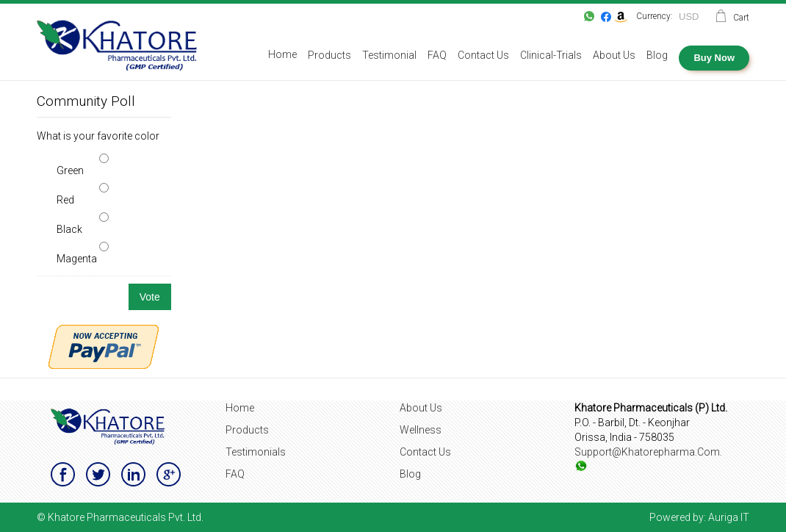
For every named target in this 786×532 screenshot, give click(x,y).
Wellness (421, 430)
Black (69, 229)
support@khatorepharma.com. (648, 452)
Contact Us (425, 452)
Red (65, 200)
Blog (410, 474)
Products (247, 430)
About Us (421, 408)
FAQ (235, 474)
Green (70, 170)
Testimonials (256, 452)
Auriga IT (729, 517)
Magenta (77, 259)
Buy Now (714, 58)
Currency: (655, 16)
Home (240, 408)
